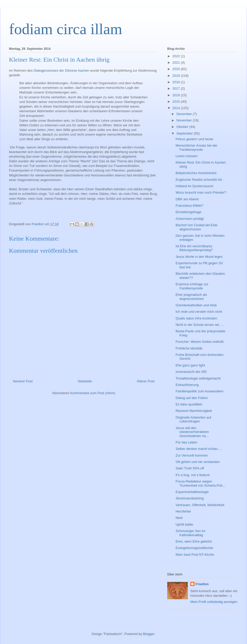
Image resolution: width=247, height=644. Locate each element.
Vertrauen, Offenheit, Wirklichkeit (200, 505)
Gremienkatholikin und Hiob (196, 305)
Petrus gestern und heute (194, 139)
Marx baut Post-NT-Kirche (195, 555)
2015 (177, 102)
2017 (177, 88)
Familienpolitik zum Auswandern (199, 391)
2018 (177, 82)
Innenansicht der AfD (191, 372)
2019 (177, 76)
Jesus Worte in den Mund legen (199, 257)
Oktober (183, 127)
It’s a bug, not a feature (193, 475)
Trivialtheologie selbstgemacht (198, 378)
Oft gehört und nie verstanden (198, 462)
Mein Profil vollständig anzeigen (214, 602)
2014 (177, 108)
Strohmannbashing (189, 498)
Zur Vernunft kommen (192, 455)
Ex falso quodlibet (189, 404)
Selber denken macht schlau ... (199, 449)
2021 (177, 63)
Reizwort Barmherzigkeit (194, 411)
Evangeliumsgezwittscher (194, 548)
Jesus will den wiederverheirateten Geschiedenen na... (192, 432)
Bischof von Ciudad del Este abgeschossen (196, 227)
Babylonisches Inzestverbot (196, 173)
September (185, 133)
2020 (177, 69)
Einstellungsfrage (188, 212)
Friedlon (202, 584)
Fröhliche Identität (189, 348)
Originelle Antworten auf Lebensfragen (193, 419)
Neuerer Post (23, 381)
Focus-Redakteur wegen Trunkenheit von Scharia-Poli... (200, 483)
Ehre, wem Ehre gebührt (194, 541)
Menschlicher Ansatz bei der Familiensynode (196, 148)
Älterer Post (146, 381)
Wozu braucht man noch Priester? (201, 192)
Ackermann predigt (189, 219)
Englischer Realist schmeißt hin (199, 180)
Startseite (85, 381)
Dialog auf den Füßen (192, 398)
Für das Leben (186, 442)
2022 (177, 56)
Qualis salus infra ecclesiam (196, 318)
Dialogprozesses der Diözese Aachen (61, 70)
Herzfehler (183, 511)
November (185, 120)
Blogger (149, 634)
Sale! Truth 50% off (190, 468)
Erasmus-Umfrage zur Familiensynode (192, 286)
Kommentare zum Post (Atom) (93, 393)
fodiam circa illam (66, 29)
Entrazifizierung (187, 385)
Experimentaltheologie (192, 492)
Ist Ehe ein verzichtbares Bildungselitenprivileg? (194, 248)
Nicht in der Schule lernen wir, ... (199, 325)
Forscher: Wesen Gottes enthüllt (199, 342)
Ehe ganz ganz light (190, 365)
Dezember (185, 114)
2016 (177, 95)
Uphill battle (184, 524)
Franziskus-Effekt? (189, 206)
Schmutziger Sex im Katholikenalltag (190, 533)
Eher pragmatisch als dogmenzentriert (191, 297)
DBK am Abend (187, 199)
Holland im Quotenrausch (194, 186)
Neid (179, 518)
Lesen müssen (186, 156)
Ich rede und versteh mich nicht (199, 312)
